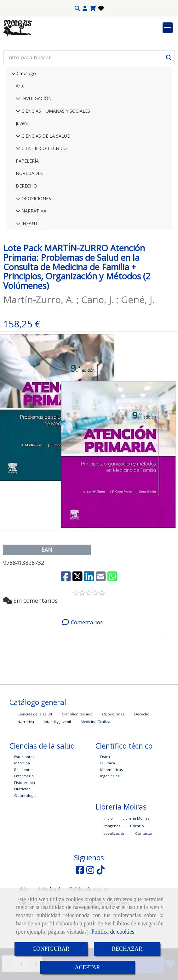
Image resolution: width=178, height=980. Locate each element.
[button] (85, 9)
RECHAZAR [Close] (127, 949)
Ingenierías (110, 815)
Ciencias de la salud (35, 753)
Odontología (25, 834)
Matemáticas (112, 808)
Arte (20, 125)
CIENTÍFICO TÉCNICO (43, 187)
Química (108, 802)
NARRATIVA (33, 250)
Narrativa (26, 760)
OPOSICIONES (36, 237)
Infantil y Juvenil (57, 760)
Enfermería (24, 815)
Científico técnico (77, 753)
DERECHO (26, 225)
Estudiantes (24, 795)
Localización (114, 872)
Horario (137, 865)
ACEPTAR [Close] (87, 967)
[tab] (82, 661)
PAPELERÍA (27, 200)
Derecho (142, 753)
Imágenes (112, 865)
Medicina (22, 802)
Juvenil (22, 162)
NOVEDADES (29, 212)
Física (105, 795)
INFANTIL (31, 262)
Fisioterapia (25, 821)
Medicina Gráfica (95, 760)
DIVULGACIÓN (36, 137)
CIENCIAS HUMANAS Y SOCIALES (55, 150)
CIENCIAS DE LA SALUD (45, 175)
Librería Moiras (136, 857)
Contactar (144, 872)
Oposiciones (113, 753)
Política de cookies (113, 932)
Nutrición (22, 828)
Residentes (24, 808)
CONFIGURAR (51, 949)
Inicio (108, 857)
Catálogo (26, 112)
